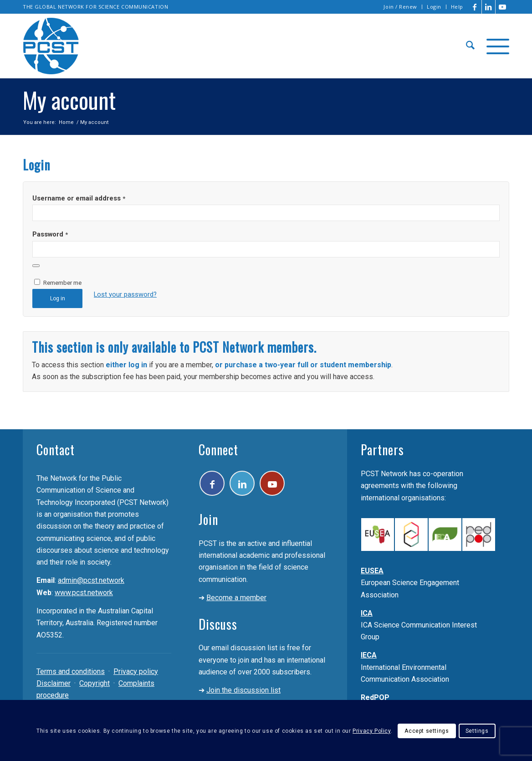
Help (457, 7)
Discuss (218, 624)
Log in (58, 298)
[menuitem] (401, 7)
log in (138, 365)
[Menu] (495, 46)
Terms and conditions (71, 671)
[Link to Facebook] (475, 7)
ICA (367, 613)
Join (208, 519)
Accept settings (427, 731)
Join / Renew (400, 7)
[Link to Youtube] (502, 7)
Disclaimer (54, 683)
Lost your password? (125, 294)
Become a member (236, 598)
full (304, 365)
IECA (369, 655)
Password (50, 234)
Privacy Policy (371, 731)
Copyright (95, 683)
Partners (382, 450)
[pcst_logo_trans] (51, 46)
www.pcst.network (84, 593)
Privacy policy (136, 671)
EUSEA (372, 571)
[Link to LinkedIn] (489, 7)
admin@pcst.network (91, 580)
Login (434, 7)
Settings (477, 731)
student (333, 365)
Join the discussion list (243, 690)
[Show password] (36, 266)
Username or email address (79, 198)
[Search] (470, 46)
